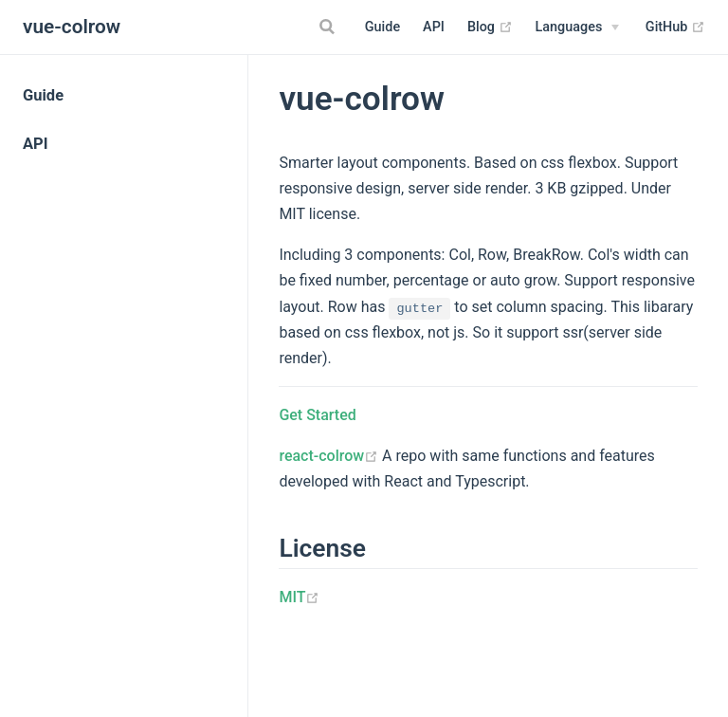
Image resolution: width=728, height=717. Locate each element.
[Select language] (578, 28)
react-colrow (328, 456)
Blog (490, 27)
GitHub (675, 27)
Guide (382, 27)
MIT (299, 597)
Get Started (317, 415)
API (434, 27)
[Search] (330, 27)
